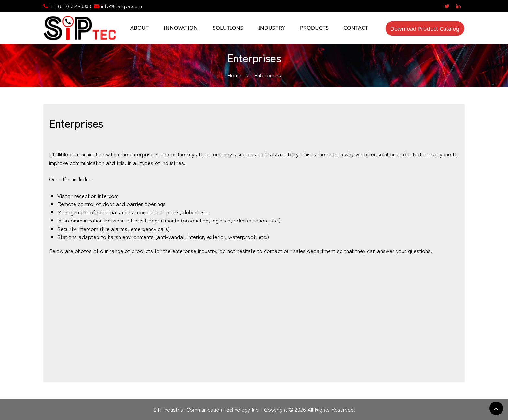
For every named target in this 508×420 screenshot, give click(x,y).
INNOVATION (181, 28)
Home (234, 75)
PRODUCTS (314, 28)
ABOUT (139, 28)
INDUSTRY (272, 28)
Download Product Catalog (425, 28)
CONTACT (356, 28)
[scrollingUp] (496, 408)
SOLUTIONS (228, 28)
